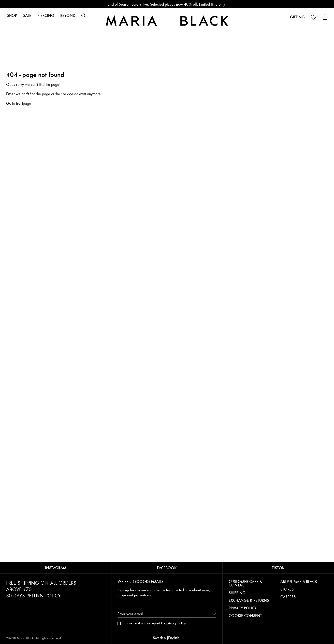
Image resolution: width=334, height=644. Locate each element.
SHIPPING (237, 593)
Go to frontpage (19, 103)
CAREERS (288, 597)
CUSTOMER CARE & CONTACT (245, 583)
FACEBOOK (167, 568)
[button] (83, 16)
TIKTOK (278, 568)
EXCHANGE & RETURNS (249, 600)
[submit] (215, 614)
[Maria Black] (167, 20)
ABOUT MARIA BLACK (299, 582)
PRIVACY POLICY (243, 608)
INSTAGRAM (56, 568)
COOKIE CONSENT (245, 616)
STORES (287, 589)
